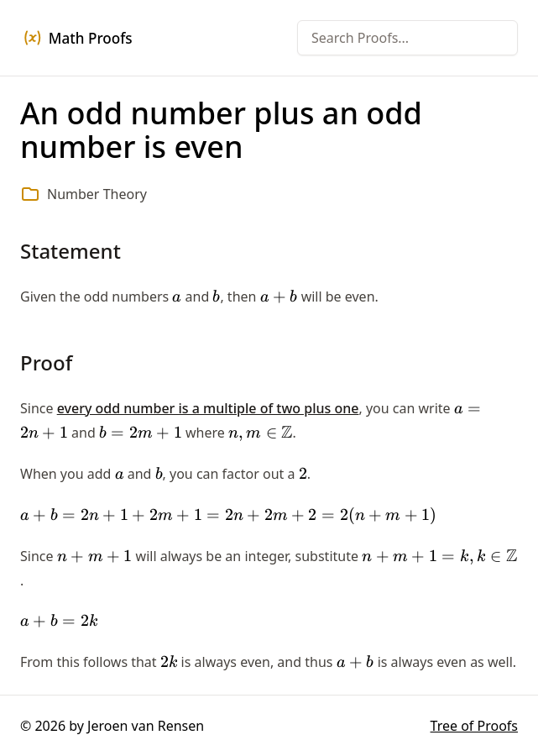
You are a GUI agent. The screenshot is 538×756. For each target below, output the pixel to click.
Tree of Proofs (474, 726)
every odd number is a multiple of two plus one (208, 408)
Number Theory (97, 194)
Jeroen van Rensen (146, 726)
